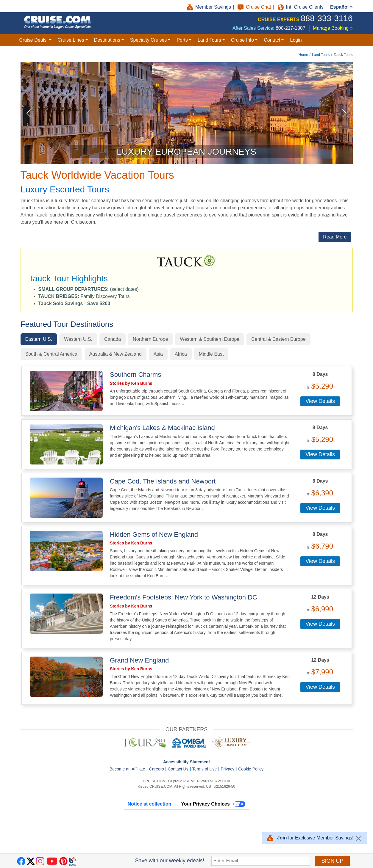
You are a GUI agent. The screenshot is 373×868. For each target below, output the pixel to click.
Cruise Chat (255, 7)
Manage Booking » (333, 28)
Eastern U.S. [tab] (39, 339)
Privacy (227, 769)
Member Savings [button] (210, 7)
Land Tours (321, 55)
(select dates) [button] (89, 289)
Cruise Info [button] (242, 40)
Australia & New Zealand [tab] (116, 354)
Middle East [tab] (211, 354)
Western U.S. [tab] (78, 339)
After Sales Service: (253, 28)
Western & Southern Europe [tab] (210, 339)
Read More (335, 237)
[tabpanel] (187, 535)
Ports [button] (182, 40)
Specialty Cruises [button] (149, 40)
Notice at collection (150, 804)
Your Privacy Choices (205, 804)
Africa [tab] (181, 354)
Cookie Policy (251, 769)
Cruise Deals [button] (34, 40)
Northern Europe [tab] (150, 339)
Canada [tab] (113, 339)
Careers (157, 769)
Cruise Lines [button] (71, 40)
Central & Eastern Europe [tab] (278, 339)
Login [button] (296, 40)
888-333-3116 (327, 18)
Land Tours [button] (209, 40)
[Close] (358, 838)
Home (303, 55)
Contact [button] (272, 40)
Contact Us (178, 769)
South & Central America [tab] (51, 354)
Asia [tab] (158, 354)
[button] (74, 303)
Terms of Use (205, 769)
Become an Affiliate (127, 769)
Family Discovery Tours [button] (84, 296)
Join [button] (282, 838)
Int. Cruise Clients (301, 7)
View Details (320, 401)
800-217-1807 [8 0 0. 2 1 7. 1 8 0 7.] (291, 28)
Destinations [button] (107, 40)
